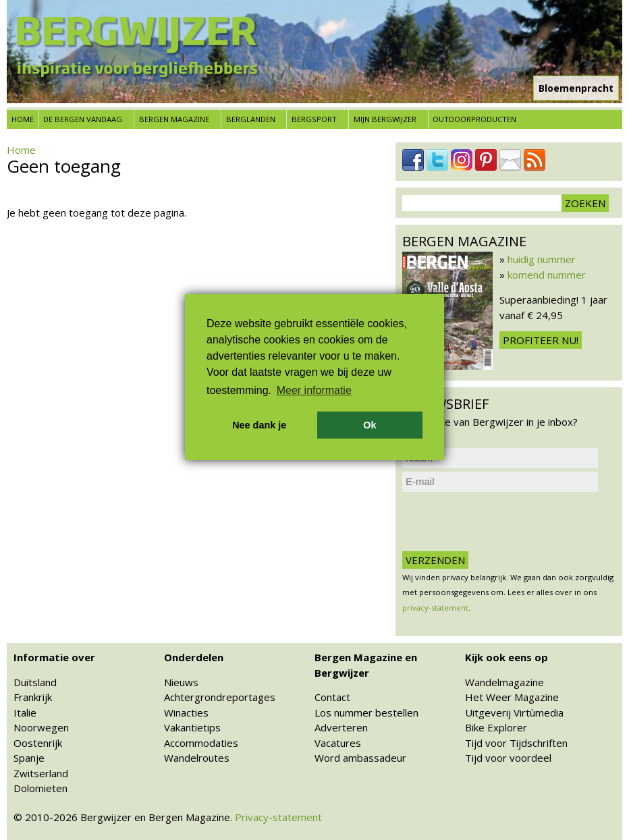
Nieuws (181, 682)
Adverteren (341, 727)
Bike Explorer (496, 727)
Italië (25, 712)
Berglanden (251, 119)
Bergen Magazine (174, 119)
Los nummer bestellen (366, 712)
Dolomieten (40, 788)
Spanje (29, 758)
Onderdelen (194, 657)
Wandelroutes (197, 758)
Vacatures (338, 743)
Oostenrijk (38, 743)
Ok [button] (370, 425)
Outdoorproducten (474, 119)
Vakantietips (192, 727)
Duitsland (35, 682)
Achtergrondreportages (220, 697)
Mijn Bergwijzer (385, 119)
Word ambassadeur (360, 758)
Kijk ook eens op (507, 657)
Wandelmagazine (504, 682)
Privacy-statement (278, 817)
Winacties (186, 712)
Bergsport (314, 119)
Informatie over (54, 657)
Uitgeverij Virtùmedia (514, 712)
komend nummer (547, 275)
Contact (332, 697)
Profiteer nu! (541, 340)
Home (23, 119)
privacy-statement (435, 608)
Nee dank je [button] (259, 425)
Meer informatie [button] (314, 390)
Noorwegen (41, 727)
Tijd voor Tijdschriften (516, 743)
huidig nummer (542, 259)
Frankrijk (33, 697)
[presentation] (505, 522)
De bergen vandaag (83, 119)
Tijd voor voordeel (508, 758)
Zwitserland (41, 773)
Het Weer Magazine (512, 697)
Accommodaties (201, 743)
